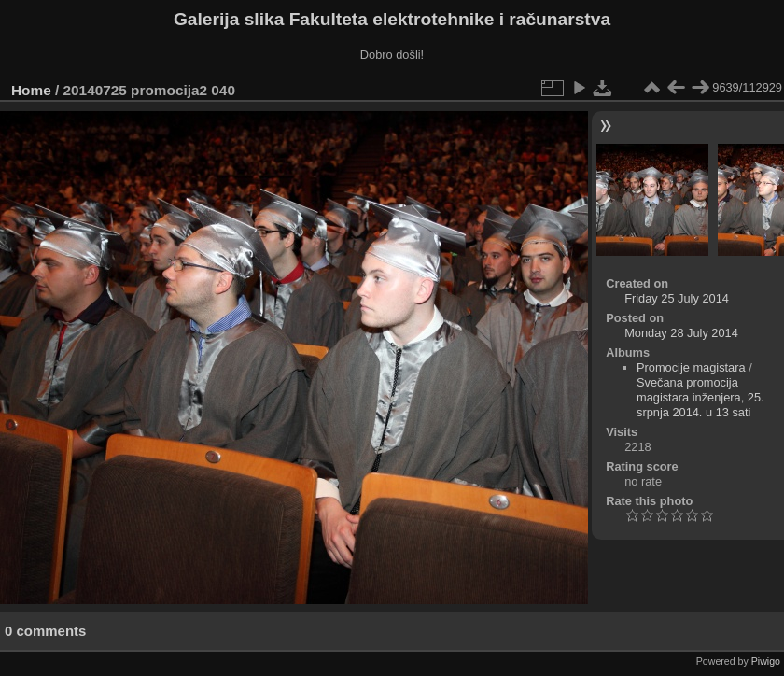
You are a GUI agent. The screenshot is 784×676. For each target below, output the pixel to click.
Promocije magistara (691, 367)
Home (31, 90)
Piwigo (766, 661)
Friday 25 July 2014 (677, 298)
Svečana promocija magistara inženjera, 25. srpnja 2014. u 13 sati (700, 397)
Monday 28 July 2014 (681, 333)
